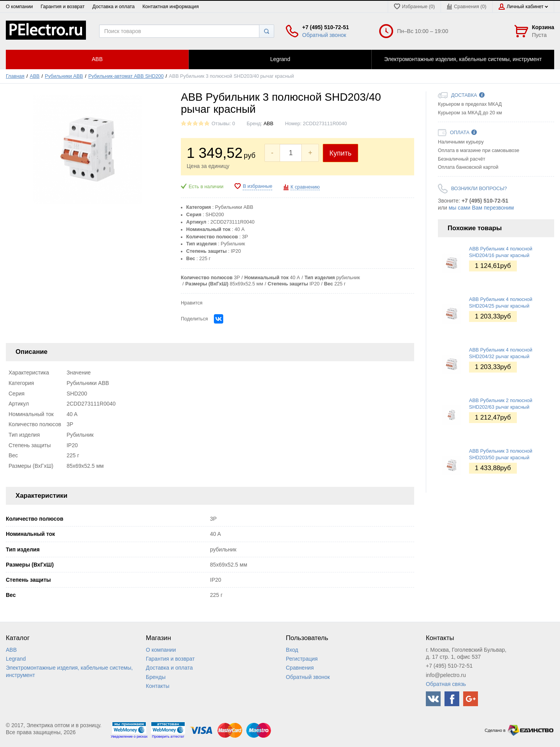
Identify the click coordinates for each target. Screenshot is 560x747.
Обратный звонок (324, 35)
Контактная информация (171, 7)
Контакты (157, 686)
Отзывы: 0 (223, 124)
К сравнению (305, 187)
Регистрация (302, 659)
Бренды (156, 677)
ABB (35, 76)
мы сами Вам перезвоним (481, 208)
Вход (292, 650)
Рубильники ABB (64, 76)
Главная (15, 76)
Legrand (16, 659)
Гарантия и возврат (62, 7)
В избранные (257, 186)
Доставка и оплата (114, 7)
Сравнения (300, 668)
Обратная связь (446, 684)
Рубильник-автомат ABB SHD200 (126, 76)
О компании (19, 7)
